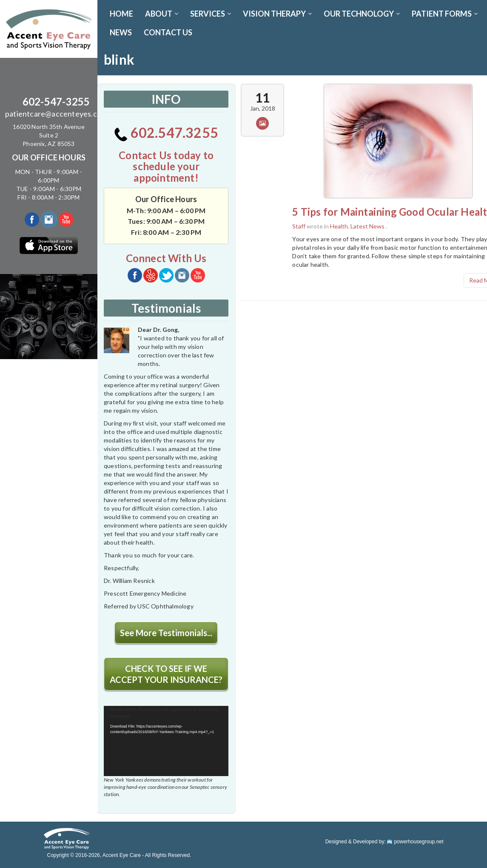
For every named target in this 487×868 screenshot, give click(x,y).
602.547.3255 (166, 133)
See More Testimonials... (166, 633)
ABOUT (162, 14)
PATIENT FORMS (445, 14)
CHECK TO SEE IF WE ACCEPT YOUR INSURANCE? (166, 674)
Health (339, 226)
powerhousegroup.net (415, 842)
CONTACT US (168, 32)
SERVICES (211, 14)
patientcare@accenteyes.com (56, 114)
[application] (166, 741)
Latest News (367, 226)
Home (121, 14)
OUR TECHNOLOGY (362, 14)
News (121, 32)
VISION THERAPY (277, 14)
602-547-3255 (56, 101)
